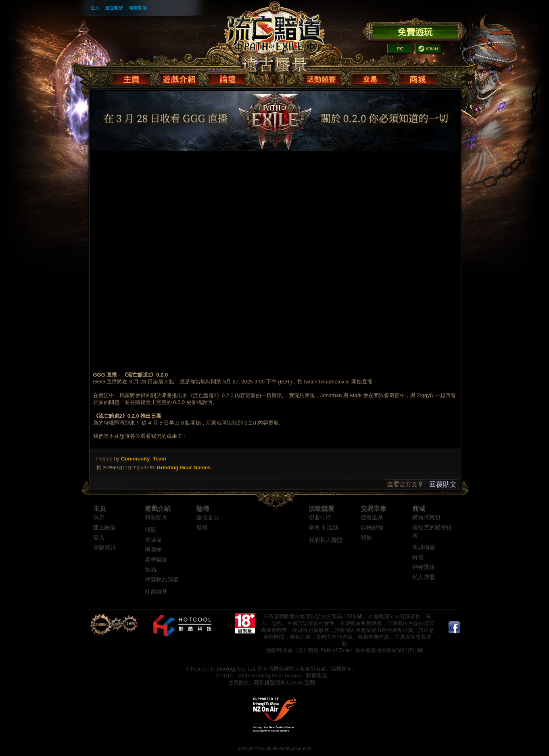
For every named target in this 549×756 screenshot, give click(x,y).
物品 (150, 570)
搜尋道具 (372, 518)
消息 (99, 518)
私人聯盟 (424, 577)
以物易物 (372, 528)
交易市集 (374, 509)
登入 (95, 8)
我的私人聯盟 (326, 540)
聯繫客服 (138, 8)
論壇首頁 (208, 518)
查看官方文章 (405, 484)
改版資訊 (104, 547)
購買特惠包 (426, 518)
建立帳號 (114, 8)
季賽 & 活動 (323, 528)
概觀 (150, 530)
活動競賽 (321, 509)
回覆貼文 (443, 484)
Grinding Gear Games (276, 676)
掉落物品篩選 (162, 580)
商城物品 (424, 547)
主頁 (100, 509)
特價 (418, 557)
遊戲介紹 (158, 509)
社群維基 (156, 592)
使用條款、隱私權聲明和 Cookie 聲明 (272, 682)
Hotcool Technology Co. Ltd (223, 669)
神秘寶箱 (424, 567)
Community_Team (144, 459)
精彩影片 (156, 518)
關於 (366, 538)
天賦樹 (153, 540)
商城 (419, 509)
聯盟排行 (320, 518)
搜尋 (202, 528)
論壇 (203, 509)
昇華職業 (156, 560)
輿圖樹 (153, 550)
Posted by (108, 459)
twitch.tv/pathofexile (327, 382)
